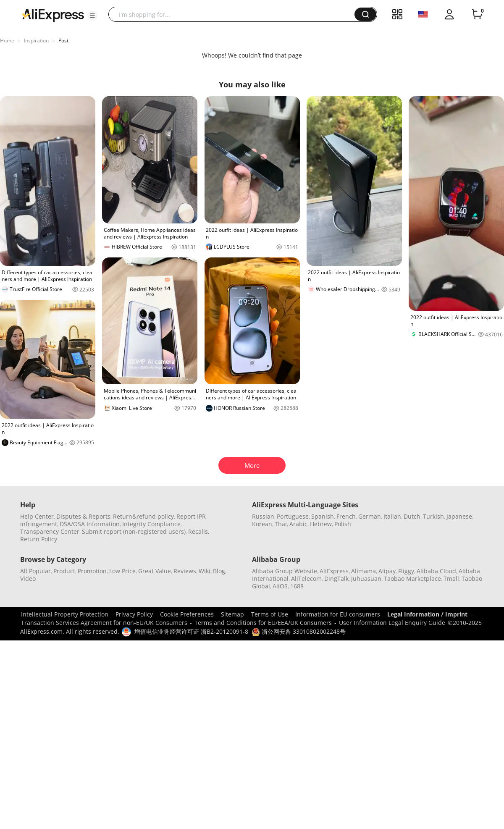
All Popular (35, 571)
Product (64, 571)
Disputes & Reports (83, 516)
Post (63, 41)
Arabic (298, 524)
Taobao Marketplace (412, 578)
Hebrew (321, 524)
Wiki (205, 571)
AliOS (280, 586)
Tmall (451, 578)
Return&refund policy (143, 516)
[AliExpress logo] (53, 15)
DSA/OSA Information (90, 524)
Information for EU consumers (338, 614)
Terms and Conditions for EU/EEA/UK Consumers (263, 623)
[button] (92, 16)
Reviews (185, 571)
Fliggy (406, 571)
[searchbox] (235, 14)
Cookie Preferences (187, 614)
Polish (343, 524)
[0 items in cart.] (477, 14)
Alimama (364, 571)
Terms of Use (270, 614)
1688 (297, 586)
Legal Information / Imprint (427, 614)
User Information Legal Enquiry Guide (392, 623)
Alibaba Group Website (285, 571)
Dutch (412, 516)
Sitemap (232, 614)
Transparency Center (50, 531)
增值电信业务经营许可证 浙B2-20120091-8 (191, 631)
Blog (219, 571)
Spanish (323, 516)
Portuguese (293, 516)
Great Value (155, 571)
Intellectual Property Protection (65, 614)
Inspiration (36, 41)
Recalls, (199, 531)
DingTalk (336, 578)
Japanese (459, 516)
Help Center (37, 516)
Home (7, 41)
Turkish (433, 516)
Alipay (387, 571)
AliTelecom (306, 578)
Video (28, 578)
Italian (392, 516)
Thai (281, 524)
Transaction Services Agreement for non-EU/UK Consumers (104, 623)
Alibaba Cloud (436, 571)
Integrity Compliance (151, 524)
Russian (263, 516)
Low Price (122, 571)
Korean (262, 524)
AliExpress (334, 571)
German (370, 516)
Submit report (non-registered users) (134, 531)
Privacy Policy (134, 614)
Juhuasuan (366, 578)
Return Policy (39, 539)
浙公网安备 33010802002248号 (299, 631)
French (346, 516)
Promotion (92, 571)
